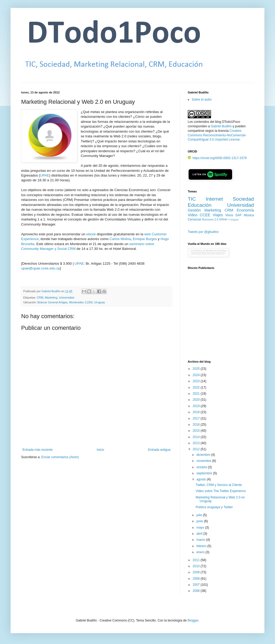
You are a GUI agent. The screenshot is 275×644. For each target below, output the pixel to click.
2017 (197, 418)
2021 (197, 394)
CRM (40, 298)
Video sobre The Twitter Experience (221, 491)
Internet (214, 199)
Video (193, 215)
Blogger (193, 620)
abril (200, 534)
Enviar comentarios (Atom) (60, 457)
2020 (197, 400)
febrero (202, 546)
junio (200, 521)
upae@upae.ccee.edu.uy (41, 268)
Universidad (67, 298)
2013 (197, 443)
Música (249, 215)
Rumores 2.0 (210, 219)
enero (201, 552)
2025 (197, 369)
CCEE (205, 215)
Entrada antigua (159, 450)
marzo (201, 540)
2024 (197, 375)
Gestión (194, 210)
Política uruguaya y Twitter (214, 507)
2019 (197, 406)
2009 (197, 572)
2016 (197, 425)
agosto (202, 479)
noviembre (204, 461)
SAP (239, 215)
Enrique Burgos (145, 239)
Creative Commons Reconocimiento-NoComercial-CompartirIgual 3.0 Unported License (217, 135)
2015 (197, 431)
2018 (197, 412)
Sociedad (243, 199)
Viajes (218, 215)
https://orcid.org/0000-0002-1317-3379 (217, 158)
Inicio (100, 450)
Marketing (51, 298)
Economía (245, 210)
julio (200, 515)
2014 (197, 437)
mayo (201, 528)
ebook (91, 234)
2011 (197, 560)
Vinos (229, 215)
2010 (197, 566)
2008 (197, 579)
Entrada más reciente (38, 450)
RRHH (223, 219)
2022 (197, 388)
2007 (197, 585)
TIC (192, 199)
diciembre (204, 455)
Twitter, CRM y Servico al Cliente (219, 485)
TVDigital (233, 220)
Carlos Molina (120, 239)
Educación (200, 205)
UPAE (45, 175)
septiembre (205, 473)
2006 (197, 591)
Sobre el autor (202, 100)
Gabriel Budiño (51, 291)
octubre (202, 467)
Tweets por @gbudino (203, 232)
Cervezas (194, 219)
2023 (197, 381)
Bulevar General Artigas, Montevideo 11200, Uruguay (71, 302)
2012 (197, 449)
